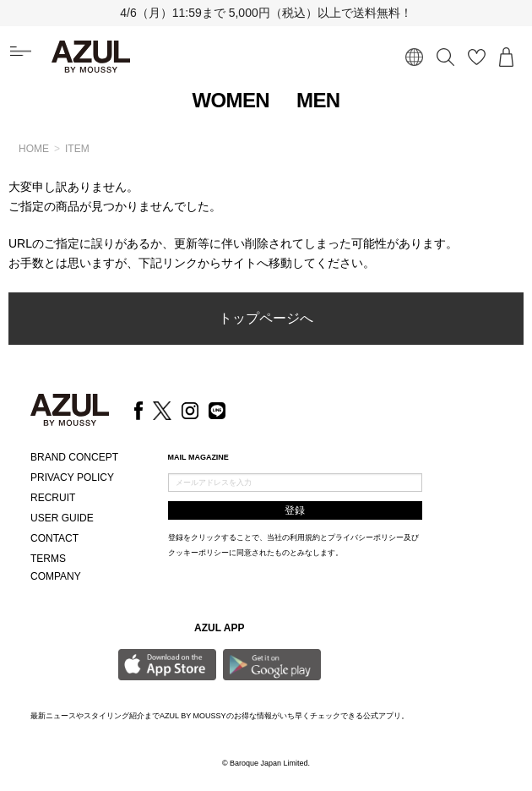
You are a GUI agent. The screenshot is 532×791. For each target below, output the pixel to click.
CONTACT (54, 538)
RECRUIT (53, 498)
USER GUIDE (62, 518)
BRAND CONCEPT (74, 457)
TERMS (48, 559)
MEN (318, 100)
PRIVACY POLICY (72, 477)
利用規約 (305, 537)
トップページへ (266, 318)
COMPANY (56, 576)
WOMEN (231, 100)
